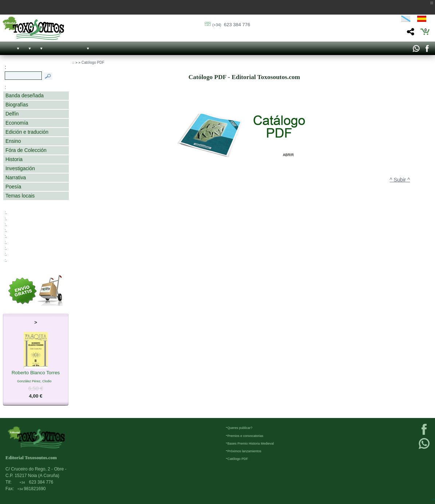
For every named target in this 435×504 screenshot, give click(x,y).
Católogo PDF (93, 62)
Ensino (13, 141)
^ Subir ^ (400, 180)
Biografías (17, 105)
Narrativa (16, 177)
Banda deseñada (25, 95)
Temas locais (20, 196)
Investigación (20, 168)
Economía (17, 123)
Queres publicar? (240, 428)
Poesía (13, 187)
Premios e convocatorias (246, 436)
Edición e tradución (27, 132)
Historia (14, 159)
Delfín (12, 114)
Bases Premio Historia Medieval (251, 444)
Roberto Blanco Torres (36, 373)
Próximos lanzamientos (244, 451)
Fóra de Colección (26, 150)
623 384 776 (231, 25)
